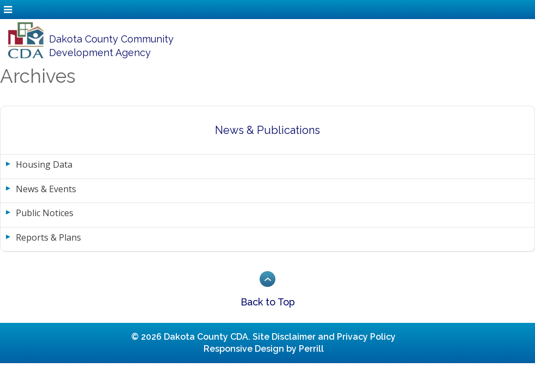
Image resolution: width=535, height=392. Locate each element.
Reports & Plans (48, 237)
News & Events (46, 189)
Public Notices (45, 213)
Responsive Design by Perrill (264, 349)
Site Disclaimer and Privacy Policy (324, 337)
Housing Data (44, 164)
